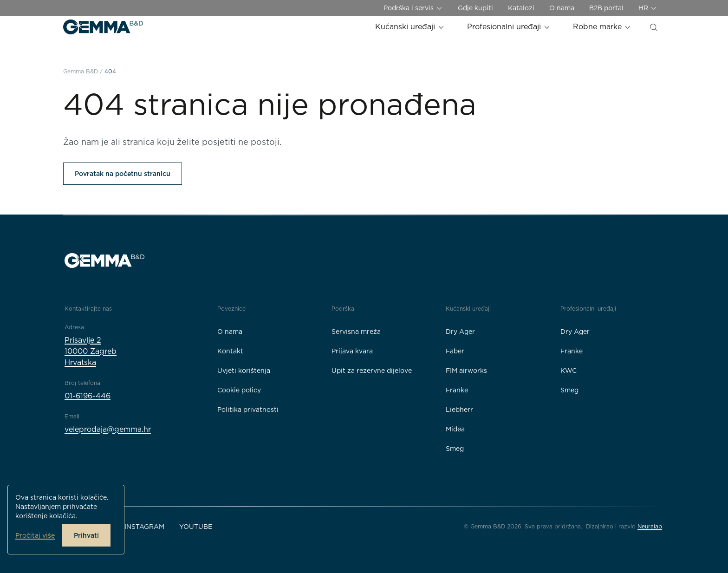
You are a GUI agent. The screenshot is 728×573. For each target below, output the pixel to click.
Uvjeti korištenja (244, 371)
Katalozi (521, 8)
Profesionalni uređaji (509, 27)
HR (648, 8)
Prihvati (86, 535)
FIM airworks (466, 371)
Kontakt (230, 351)
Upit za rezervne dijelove (372, 371)
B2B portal (606, 8)
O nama (562, 8)
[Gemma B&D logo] (103, 27)
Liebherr (459, 410)
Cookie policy (239, 390)
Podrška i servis (413, 8)
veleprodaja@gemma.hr (108, 429)
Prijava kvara (352, 351)
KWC (569, 371)
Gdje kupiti (475, 8)
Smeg (455, 449)
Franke (457, 390)
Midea (455, 429)
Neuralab (650, 526)
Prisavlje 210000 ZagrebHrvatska (91, 351)
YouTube (196, 527)
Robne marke (602, 27)
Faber (455, 351)
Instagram (144, 527)
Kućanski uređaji (410, 27)
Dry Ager (460, 332)
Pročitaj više (35, 535)
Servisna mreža (356, 332)
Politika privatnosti (248, 410)
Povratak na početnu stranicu (123, 174)
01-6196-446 (88, 396)
